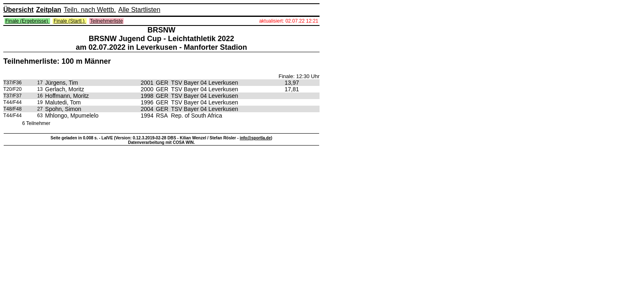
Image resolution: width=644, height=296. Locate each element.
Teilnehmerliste (106, 21)
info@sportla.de (255, 138)
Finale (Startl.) (70, 21)
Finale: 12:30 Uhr (299, 76)
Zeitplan (49, 10)
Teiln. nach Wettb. (90, 10)
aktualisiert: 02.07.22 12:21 (289, 21)
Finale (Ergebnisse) (27, 21)
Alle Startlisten (139, 10)
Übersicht (18, 10)
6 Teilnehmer (36, 123)
